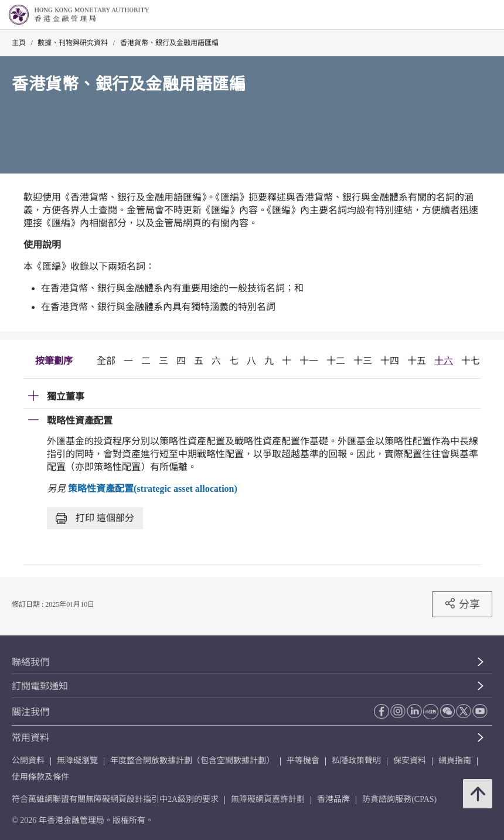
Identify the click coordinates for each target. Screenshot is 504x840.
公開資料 (28, 761)
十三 (363, 361)
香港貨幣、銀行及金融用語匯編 (169, 43)
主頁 (19, 43)
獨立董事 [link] (66, 397)
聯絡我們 (30, 662)
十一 (309, 361)
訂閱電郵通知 (40, 686)
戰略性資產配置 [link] (80, 421)
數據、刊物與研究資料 (73, 43)
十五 (417, 361)
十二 (336, 361)
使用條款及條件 (40, 777)
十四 (390, 361)
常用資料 (30, 738)
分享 (462, 604)
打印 (95, 518)
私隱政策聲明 (356, 761)
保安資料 (410, 761)
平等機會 (303, 761)
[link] (465, 15)
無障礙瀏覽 (77, 761)
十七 (471, 361)
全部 (106, 361)
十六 (444, 361)
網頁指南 (455, 761)
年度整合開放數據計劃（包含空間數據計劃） (192, 761)
